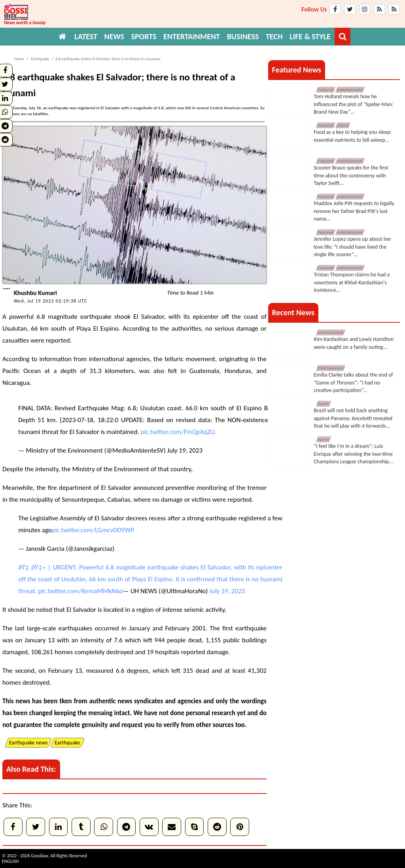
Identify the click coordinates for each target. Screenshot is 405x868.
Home (19, 59)
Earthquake (40, 59)
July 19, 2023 (185, 450)
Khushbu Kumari (35, 293)
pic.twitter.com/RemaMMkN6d (81, 591)
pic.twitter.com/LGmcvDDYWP (93, 530)
